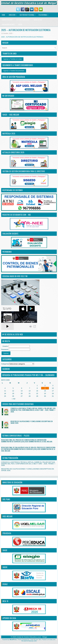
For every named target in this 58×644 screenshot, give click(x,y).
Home (3, 15)
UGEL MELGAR (7, 516)
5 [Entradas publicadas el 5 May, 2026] (13, 388)
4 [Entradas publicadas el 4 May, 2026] (5, 388)
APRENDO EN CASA (9, 618)
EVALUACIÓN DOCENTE (8, 24)
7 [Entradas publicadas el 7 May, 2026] (30, 388)
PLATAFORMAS (44, 14)
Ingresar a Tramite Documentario (14, 71)
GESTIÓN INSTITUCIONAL (28, 14)
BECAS (20, 24)
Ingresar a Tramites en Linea (12, 59)
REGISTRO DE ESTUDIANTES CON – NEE (17, 215)
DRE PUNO (6, 499)
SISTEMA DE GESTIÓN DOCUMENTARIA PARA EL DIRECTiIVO (24, 171)
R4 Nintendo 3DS (31, 641)
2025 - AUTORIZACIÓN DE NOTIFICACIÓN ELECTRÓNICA (22, 37)
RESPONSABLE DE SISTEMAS (12, 190)
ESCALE (5, 584)
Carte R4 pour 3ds (36, 640)
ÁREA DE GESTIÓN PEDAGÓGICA (14, 77)
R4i (22, 641)
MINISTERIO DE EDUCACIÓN (12, 482)
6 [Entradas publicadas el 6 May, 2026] (22, 388)
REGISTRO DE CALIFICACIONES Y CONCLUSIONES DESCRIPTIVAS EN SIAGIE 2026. (32, 422)
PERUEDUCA (7, 533)
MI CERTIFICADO (8, 96)
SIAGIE (5, 550)
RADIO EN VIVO (38, 20)
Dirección (13, 14)
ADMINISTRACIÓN (8, 19)
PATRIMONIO (7, 252)
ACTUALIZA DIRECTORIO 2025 (13, 152)
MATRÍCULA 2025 (9, 134)
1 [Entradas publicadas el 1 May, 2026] (37, 386)
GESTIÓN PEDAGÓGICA (24, 19)
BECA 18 (5, 601)
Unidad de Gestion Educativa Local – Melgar (32, 637)
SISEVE (5, 567)
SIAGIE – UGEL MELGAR (11, 115)
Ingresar (6, 353)
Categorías (5, 364)
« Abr (14, 399)
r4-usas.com (52, 640)
